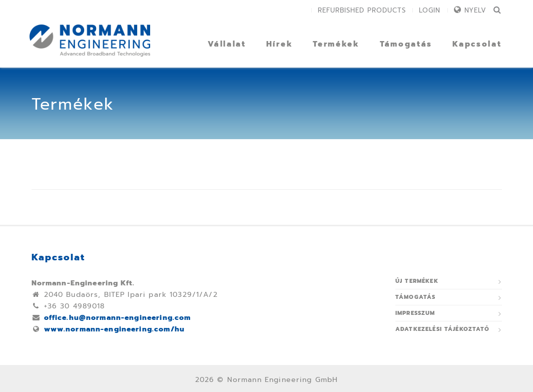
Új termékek (417, 281)
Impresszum (415, 313)
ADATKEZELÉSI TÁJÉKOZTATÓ (443, 329)
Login (430, 10)
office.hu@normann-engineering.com (118, 318)
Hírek (280, 44)
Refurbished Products (362, 10)
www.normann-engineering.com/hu (115, 329)
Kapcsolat (477, 44)
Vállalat (227, 44)
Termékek (336, 44)
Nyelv (475, 10)
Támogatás (406, 44)
